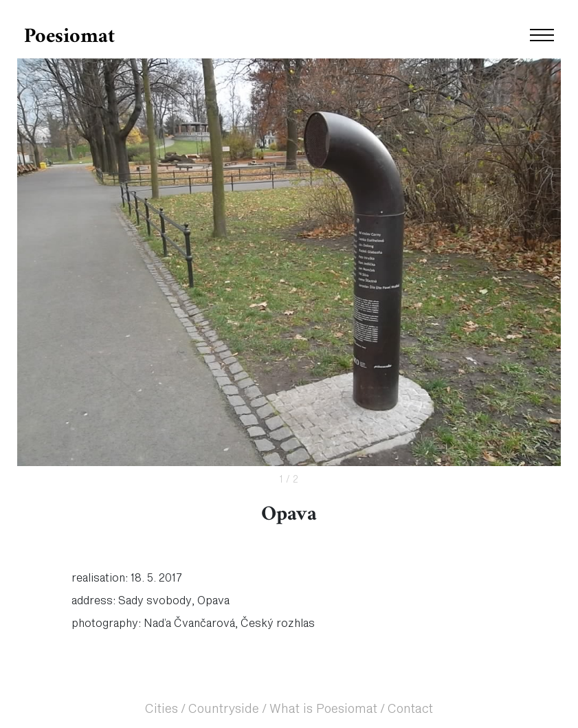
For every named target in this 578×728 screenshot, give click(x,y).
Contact (410, 709)
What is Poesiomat (323, 709)
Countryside (224, 709)
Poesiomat (69, 37)
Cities (162, 709)
